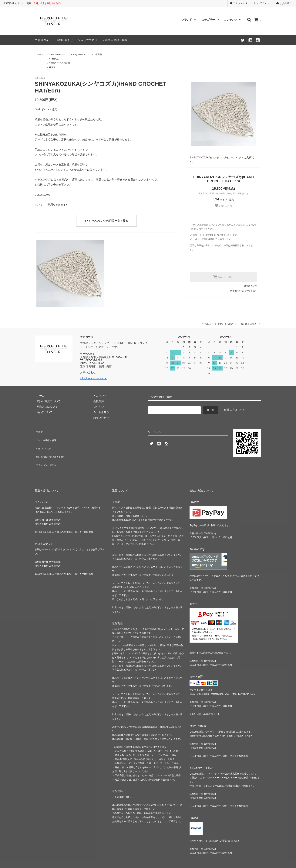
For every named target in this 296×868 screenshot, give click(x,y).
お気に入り (224, 206)
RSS (37, 442)
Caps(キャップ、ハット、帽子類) (87, 54)
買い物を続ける (251, 324)
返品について (251, 286)
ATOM (46, 442)
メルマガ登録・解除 (115, 40)
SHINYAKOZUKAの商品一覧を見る (106, 221)
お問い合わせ (65, 40)
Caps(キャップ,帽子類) (60, 63)
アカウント (239, 3)
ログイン (262, 3)
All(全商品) (54, 59)
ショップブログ (88, 40)
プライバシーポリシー (48, 453)
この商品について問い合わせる (220, 324)
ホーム (40, 54)
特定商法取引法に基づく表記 (52, 447)
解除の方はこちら (235, 410)
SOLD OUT (224, 277)
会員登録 (285, 3)
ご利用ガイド (43, 40)
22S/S (52, 67)
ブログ (39, 431)
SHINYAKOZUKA (57, 54)
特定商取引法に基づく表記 (244, 290)
